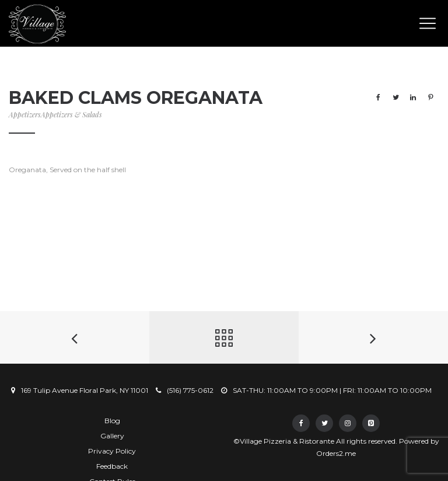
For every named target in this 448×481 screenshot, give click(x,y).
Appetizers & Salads (71, 114)
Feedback (112, 466)
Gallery (112, 436)
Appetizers (25, 114)
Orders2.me (336, 453)
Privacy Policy (112, 451)
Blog (112, 421)
